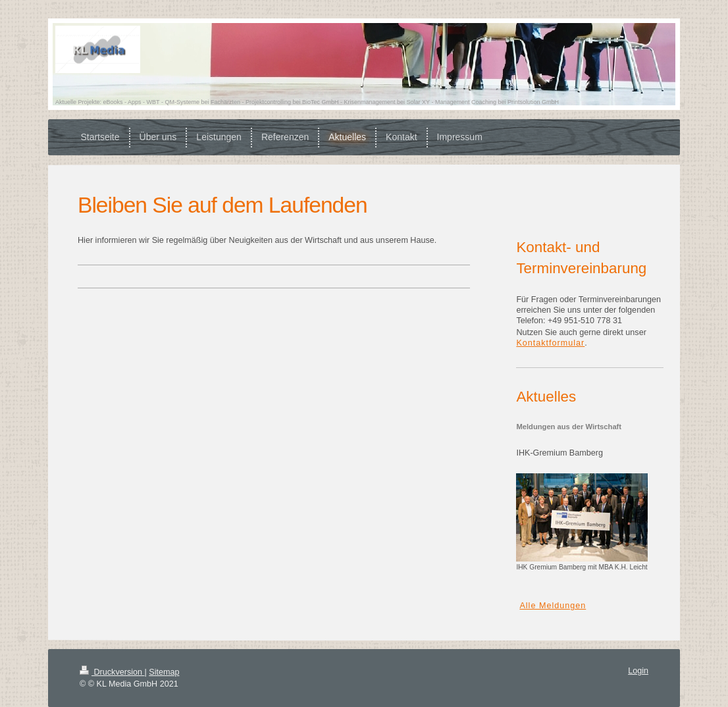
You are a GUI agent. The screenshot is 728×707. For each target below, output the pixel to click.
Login (638, 671)
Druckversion (112, 672)
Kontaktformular (550, 343)
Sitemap (164, 672)
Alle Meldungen (553, 606)
